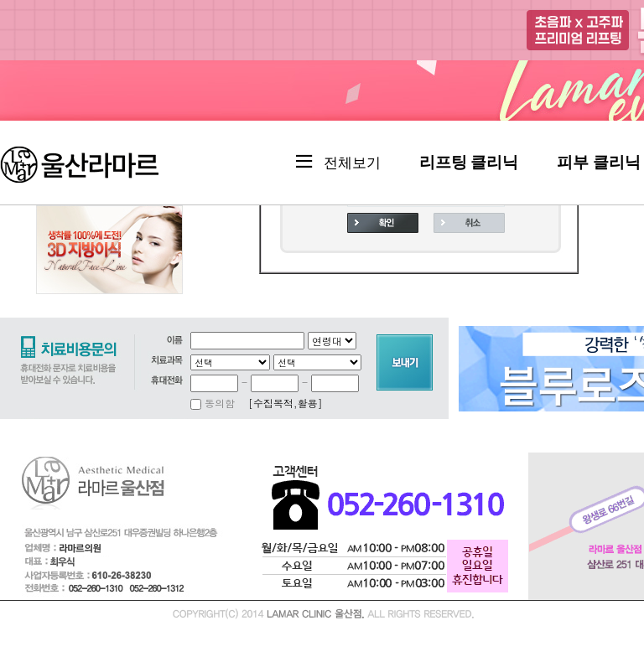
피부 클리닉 (599, 162)
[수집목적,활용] (286, 403)
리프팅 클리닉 (469, 162)
